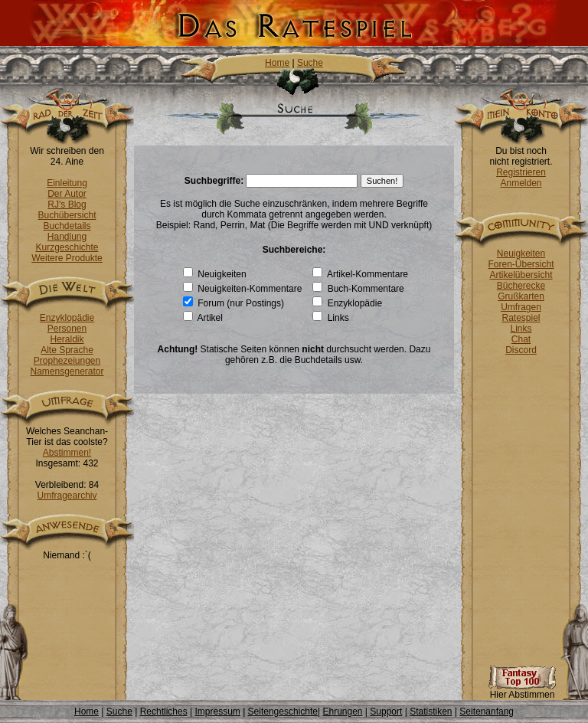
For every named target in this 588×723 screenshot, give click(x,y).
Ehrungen (342, 712)
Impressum (217, 712)
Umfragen (521, 307)
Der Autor (67, 194)
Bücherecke (521, 286)
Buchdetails (67, 226)
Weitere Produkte (67, 258)
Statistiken (431, 712)
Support (386, 712)
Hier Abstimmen (522, 690)
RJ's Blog (67, 204)
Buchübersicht (67, 215)
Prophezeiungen (67, 361)
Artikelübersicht (521, 275)
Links (521, 329)
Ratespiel (521, 318)
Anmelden (521, 183)
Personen (67, 329)
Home (277, 63)
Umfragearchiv (67, 496)
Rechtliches (164, 712)
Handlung (67, 237)
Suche (310, 63)
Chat (521, 339)
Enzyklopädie (67, 318)
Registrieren (521, 172)
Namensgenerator (67, 371)
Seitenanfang (487, 712)
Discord (521, 350)
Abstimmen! (67, 453)
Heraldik (67, 339)
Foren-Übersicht (521, 264)
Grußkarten (521, 296)
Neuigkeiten (521, 254)
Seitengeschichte (283, 712)
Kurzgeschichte (67, 247)
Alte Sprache (67, 350)
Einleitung (67, 183)
